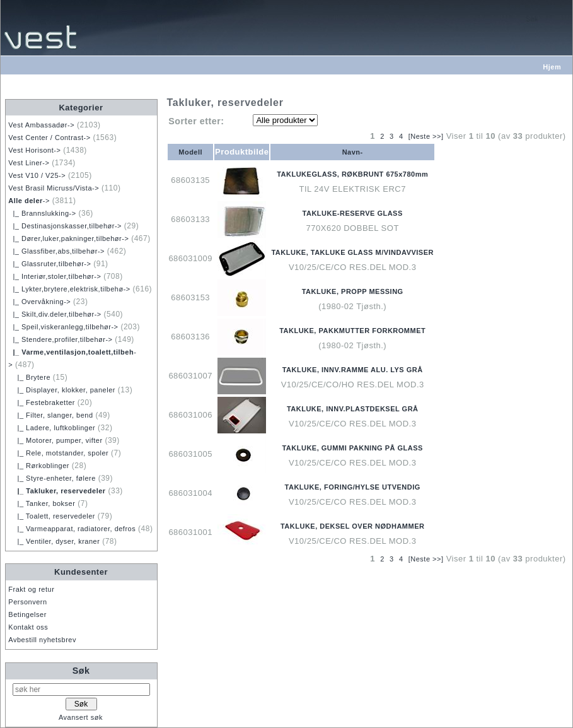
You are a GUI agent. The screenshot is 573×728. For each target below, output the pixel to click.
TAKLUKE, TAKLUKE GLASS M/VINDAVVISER (352, 252)
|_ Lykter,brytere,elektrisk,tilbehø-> (69, 289)
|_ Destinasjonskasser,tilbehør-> (65, 226)
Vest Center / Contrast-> (49, 138)
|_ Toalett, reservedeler (52, 516)
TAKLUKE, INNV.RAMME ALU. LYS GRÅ (353, 370)
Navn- (353, 152)
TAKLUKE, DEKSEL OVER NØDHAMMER (353, 526)
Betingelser (27, 614)
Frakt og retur (31, 589)
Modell (190, 152)
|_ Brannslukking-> (42, 213)
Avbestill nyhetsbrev (42, 640)
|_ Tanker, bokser (42, 503)
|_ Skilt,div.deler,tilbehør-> (55, 314)
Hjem (552, 67)
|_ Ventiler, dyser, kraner (54, 541)
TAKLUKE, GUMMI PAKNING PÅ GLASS (352, 448)
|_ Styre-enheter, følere (52, 478)
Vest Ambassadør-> (41, 125)
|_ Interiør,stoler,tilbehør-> (55, 276)
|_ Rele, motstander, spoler (58, 453)
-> (29, 201)
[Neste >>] (426, 136)
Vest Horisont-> (34, 150)
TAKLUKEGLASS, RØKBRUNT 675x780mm (352, 174)
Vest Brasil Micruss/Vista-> (54, 188)
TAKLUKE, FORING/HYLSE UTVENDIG (353, 487)
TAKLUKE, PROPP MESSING (353, 291)
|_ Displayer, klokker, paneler (62, 390)
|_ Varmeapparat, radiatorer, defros (72, 529)
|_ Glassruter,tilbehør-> (49, 264)
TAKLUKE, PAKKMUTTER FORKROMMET (352, 331)
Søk (81, 671)
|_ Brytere (29, 377)
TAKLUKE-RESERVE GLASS (353, 213)
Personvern (27, 602)
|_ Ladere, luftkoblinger (52, 428)
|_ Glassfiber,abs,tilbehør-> (56, 251)
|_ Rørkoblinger (39, 466)
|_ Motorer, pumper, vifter (55, 440)
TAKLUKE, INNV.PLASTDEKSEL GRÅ (353, 409)
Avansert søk (81, 717)
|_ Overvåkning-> (39, 302)
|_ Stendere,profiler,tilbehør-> (60, 339)
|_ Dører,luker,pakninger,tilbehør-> (68, 238)
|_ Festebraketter (42, 402)
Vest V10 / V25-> (37, 175)
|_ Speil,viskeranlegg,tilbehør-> (63, 327)
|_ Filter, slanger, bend (50, 415)
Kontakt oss (28, 627)
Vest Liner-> (29, 163)
